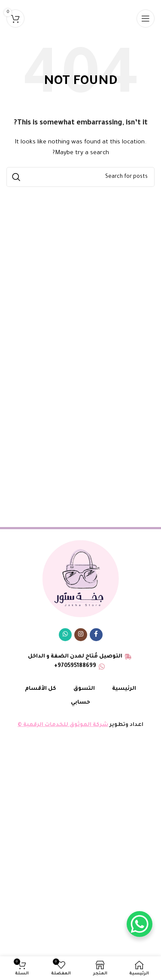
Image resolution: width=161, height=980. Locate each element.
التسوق (84, 689)
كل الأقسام (41, 689)
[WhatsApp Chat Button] (140, 924)
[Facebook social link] (96, 635)
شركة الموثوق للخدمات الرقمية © (63, 725)
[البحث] (80, 177)
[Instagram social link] (81, 635)
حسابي (80, 703)
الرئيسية (124, 689)
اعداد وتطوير (126, 725)
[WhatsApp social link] (65, 635)
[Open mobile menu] (146, 19)
